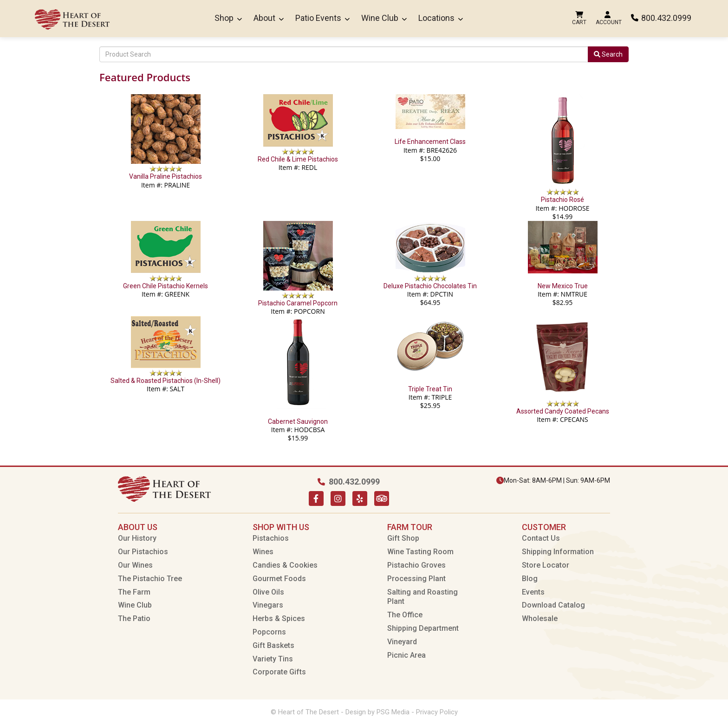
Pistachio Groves (416, 565)
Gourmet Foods (279, 579)
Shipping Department (423, 628)
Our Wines (135, 565)
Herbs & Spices (279, 618)
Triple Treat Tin (430, 389)
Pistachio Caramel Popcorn (298, 303)
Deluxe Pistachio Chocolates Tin (430, 286)
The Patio (134, 618)
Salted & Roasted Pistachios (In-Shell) (166, 381)
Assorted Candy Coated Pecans (563, 411)
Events (533, 592)
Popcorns (269, 632)
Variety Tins (273, 659)
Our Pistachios (143, 552)
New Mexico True (563, 286)
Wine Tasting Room (420, 552)
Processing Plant (416, 579)
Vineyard (402, 642)
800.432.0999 (661, 18)
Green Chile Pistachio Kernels (166, 286)
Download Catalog (553, 605)
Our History (137, 538)
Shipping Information (558, 552)
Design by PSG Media (377, 712)
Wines (263, 552)
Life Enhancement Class (430, 142)
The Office (405, 615)
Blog (530, 579)
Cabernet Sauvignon (298, 421)
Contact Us (541, 538)
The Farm (134, 592)
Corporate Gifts (279, 672)
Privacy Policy (437, 712)
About (269, 18)
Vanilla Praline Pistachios (166, 176)
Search (608, 54)
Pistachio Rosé (562, 200)
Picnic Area (406, 655)
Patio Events (322, 18)
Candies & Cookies (285, 565)
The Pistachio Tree (150, 579)
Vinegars (268, 605)
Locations (441, 18)
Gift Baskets (273, 645)
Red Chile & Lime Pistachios (298, 159)
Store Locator (546, 565)
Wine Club (384, 18)
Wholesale (540, 618)
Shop (228, 18)
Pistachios (271, 538)
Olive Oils (268, 592)
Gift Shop (403, 538)
